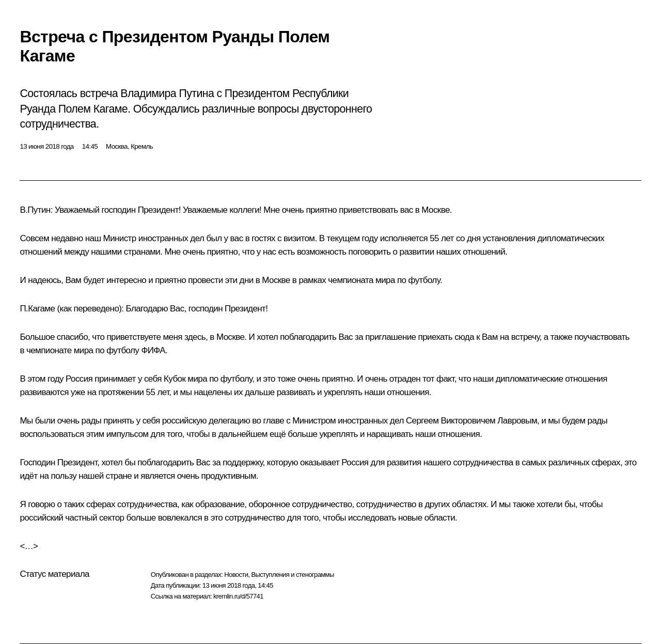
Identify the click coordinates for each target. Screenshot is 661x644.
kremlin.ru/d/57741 (238, 596)
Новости (236, 575)
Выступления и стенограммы (292, 575)
